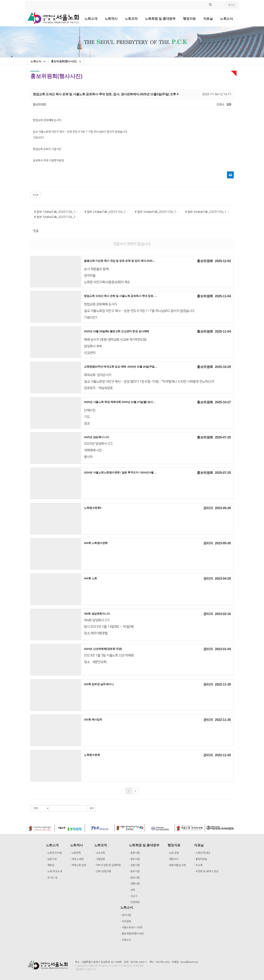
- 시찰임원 (100, 859)
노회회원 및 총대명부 (160, 19)
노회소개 (91, 19)
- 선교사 (133, 896)
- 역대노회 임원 (78, 865)
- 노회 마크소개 (54, 871)
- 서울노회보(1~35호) (131, 927)
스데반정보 (138, 966)
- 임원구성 (51, 859)
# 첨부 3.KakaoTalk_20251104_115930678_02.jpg (157, 212)
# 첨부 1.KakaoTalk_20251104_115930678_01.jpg (57, 212)
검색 (91, 808)
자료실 (208, 19)
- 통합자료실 (201, 859)
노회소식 (226, 19)
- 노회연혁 (75, 853)
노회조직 (131, 19)
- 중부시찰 (134, 859)
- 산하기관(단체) (103, 871)
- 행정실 (50, 865)
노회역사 (111, 19)
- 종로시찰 (134, 853)
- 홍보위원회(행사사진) (132, 934)
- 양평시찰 (134, 884)
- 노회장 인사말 (54, 853)
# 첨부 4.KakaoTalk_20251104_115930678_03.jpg (208, 212)
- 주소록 (198, 865)
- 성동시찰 (134, 865)
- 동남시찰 (134, 878)
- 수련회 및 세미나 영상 (206, 871)
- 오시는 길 (52, 878)
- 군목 (132, 890)
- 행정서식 (173, 859)
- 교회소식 (126, 940)
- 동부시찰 (134, 871)
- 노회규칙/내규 (202, 853)
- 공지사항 (126, 915)
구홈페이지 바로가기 (86, 969)
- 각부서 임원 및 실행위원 (108, 865)
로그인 (231, 5)
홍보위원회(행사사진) (66, 61)
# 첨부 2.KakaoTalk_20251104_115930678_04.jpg (107, 212)
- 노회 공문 (173, 853)
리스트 (36, 195)
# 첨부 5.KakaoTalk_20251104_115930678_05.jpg (57, 217)
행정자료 (189, 19)
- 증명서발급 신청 (177, 865)
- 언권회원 (134, 902)
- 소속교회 (100, 853)
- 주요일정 (126, 921)
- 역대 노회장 (77, 859)
